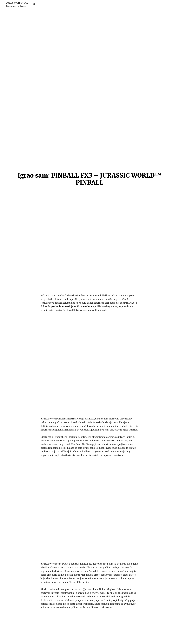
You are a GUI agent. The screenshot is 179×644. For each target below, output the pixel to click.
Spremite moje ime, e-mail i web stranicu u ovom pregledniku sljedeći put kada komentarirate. (59, 571)
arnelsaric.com (72, 638)
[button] (34, 4)
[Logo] (17, 4)
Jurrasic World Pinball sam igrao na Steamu (66, 517)
